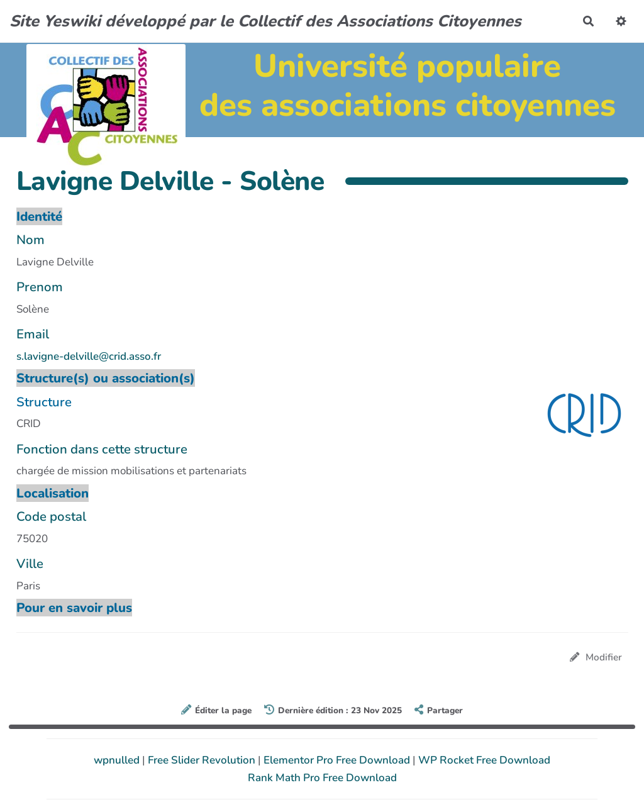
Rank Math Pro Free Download (322, 778)
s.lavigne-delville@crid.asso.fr (89, 356)
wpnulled (118, 760)
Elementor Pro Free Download (338, 760)
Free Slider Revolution (203, 760)
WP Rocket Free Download (484, 760)
